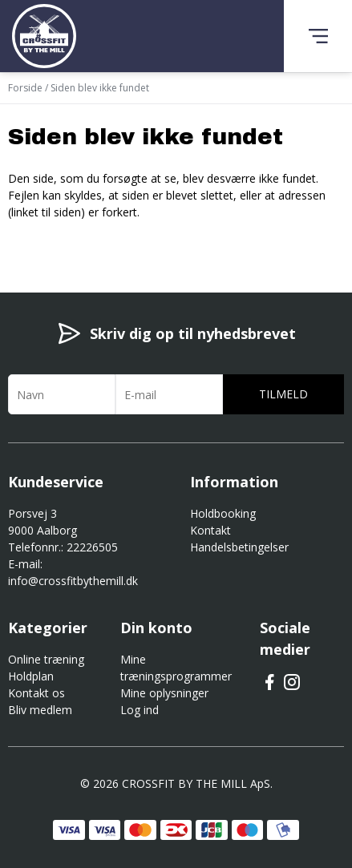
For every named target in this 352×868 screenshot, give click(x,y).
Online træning (46, 659)
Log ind (140, 710)
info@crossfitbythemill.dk (73, 581)
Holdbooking (223, 513)
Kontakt (210, 530)
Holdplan (31, 676)
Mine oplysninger (164, 693)
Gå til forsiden (97, 240)
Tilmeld (283, 394)
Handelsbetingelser (239, 547)
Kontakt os (36, 693)
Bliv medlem (40, 710)
